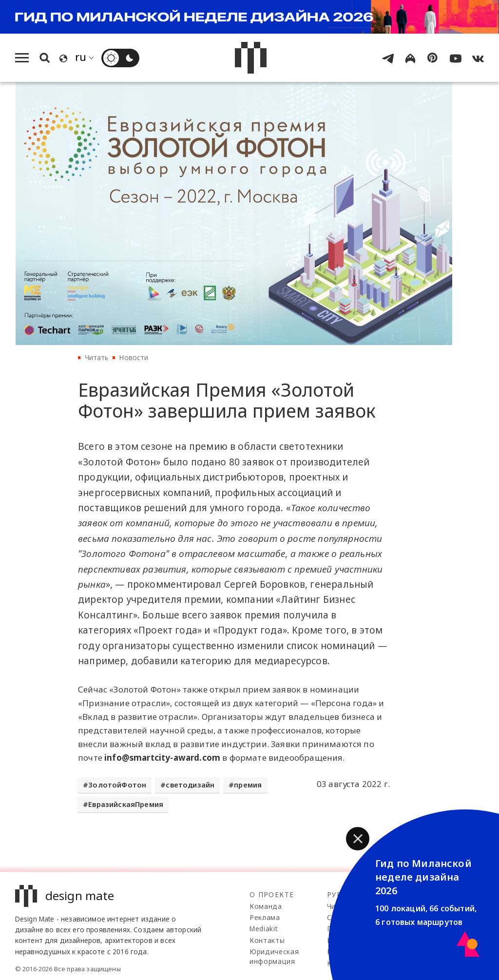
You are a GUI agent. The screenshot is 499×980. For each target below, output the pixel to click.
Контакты (267, 940)
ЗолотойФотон (117, 785)
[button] (358, 839)
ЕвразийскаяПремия (126, 804)
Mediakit (263, 929)
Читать (97, 357)
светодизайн (190, 785)
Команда (266, 906)
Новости (134, 357)
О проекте (272, 894)
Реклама (265, 917)
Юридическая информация (274, 956)
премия (248, 785)
